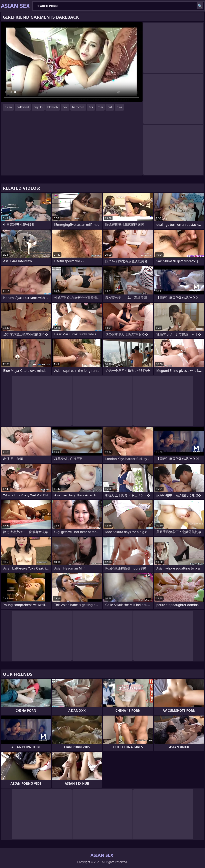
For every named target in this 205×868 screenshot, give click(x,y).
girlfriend (23, 107)
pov (65, 107)
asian (8, 107)
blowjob (53, 107)
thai (100, 107)
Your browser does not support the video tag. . (72, 62)
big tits (38, 107)
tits (91, 107)
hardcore (78, 107)
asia (119, 107)
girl (110, 107)
